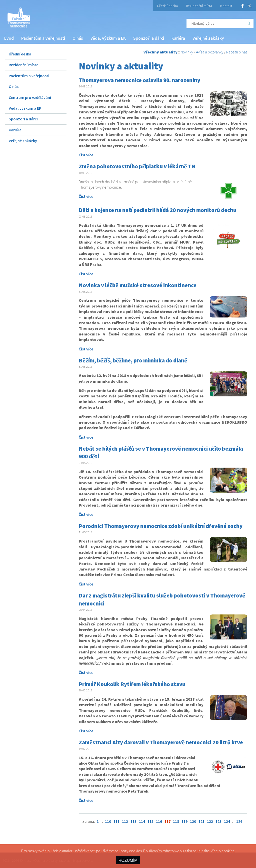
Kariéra (178, 38)
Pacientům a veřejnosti (43, 38)
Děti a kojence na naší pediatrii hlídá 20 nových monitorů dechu (158, 210)
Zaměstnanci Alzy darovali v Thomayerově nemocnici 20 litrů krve (161, 742)
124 (227, 821)
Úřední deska (167, 6)
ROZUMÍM (128, 860)
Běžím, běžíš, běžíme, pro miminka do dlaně (133, 360)
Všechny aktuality (160, 52)
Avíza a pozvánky (210, 52)
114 (142, 821)
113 (133, 821)
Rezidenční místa (199, 6)
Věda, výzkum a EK (108, 38)
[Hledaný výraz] (215, 23)
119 (184, 821)
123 (218, 821)
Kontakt (226, 6)
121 (201, 821)
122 (210, 821)
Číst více (86, 155)
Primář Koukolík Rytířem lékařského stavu (132, 684)
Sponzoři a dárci (149, 38)
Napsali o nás (237, 52)
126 (239, 821)
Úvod (9, 38)
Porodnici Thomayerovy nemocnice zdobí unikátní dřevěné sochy (161, 526)
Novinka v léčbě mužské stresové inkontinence (138, 285)
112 (125, 821)
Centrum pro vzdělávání (30, 97)
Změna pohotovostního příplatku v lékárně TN (137, 166)
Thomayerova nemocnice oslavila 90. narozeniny (139, 80)
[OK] (249, 23)
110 (108, 821)
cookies (228, 851)
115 (150, 821)
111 (116, 821)
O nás (78, 38)
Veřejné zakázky (208, 38)
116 (159, 821)
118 (176, 821)
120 (193, 821)
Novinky (187, 52)
